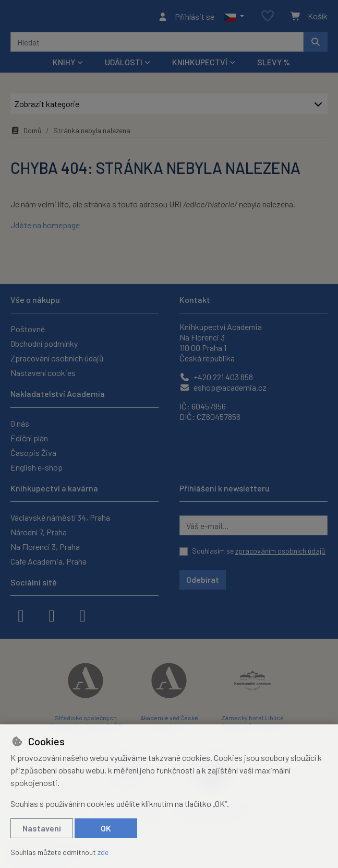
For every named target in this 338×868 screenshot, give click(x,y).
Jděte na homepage (45, 228)
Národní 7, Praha (39, 532)
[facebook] (21, 615)
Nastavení (42, 828)
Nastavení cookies (43, 373)
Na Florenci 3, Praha (45, 547)
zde (103, 852)
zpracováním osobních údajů (280, 551)
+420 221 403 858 (216, 377)
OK (106, 828)
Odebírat (203, 579)
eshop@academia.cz (223, 388)
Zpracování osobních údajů (57, 359)
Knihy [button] (64, 65)
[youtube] (82, 615)
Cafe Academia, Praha (49, 561)
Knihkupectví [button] (200, 65)
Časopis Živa (33, 453)
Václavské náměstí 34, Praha (60, 517)
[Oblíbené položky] (268, 18)
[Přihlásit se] (186, 18)
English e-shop (37, 467)
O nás (20, 423)
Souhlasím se (259, 551)
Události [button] (124, 65)
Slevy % (274, 65)
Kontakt (195, 300)
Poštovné (28, 329)
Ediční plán (29, 438)
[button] (234, 18)
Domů (26, 133)
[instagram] (52, 615)
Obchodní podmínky (44, 344)
